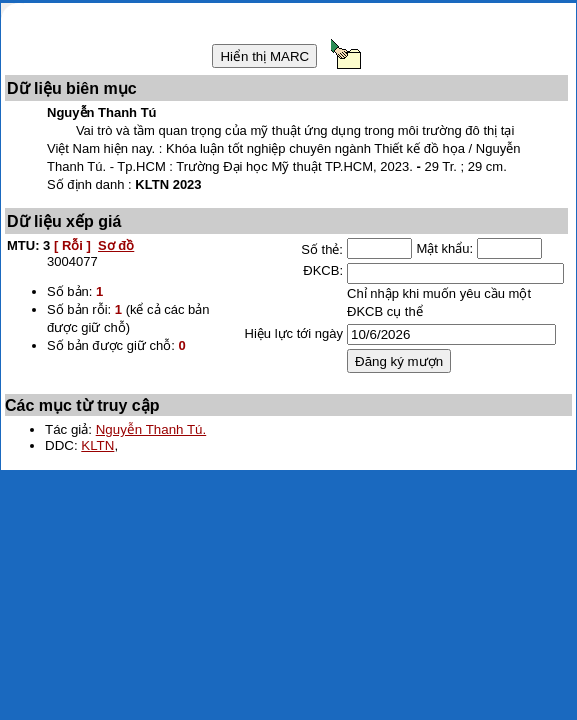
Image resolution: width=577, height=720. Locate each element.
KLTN (97, 445)
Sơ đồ (116, 245)
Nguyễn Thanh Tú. (151, 429)
